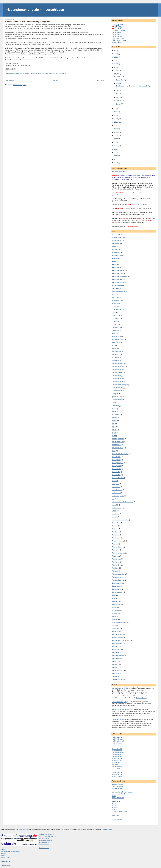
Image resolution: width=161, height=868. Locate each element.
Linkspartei (116, 484)
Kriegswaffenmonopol (140, 175)
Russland (115, 568)
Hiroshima (34, 73)
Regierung (115, 556)
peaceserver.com (118, 745)
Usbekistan (116, 628)
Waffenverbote (117, 658)
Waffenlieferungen (118, 655)
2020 (116, 64)
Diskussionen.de (117, 772)
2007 (116, 139)
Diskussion (116, 331)
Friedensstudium (117, 382)
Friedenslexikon (117, 373)
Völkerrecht (62, 73)
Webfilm (115, 661)
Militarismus (116, 493)
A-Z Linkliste (116, 234)
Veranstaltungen (117, 634)
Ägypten (115, 249)
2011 (116, 125)
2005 (116, 146)
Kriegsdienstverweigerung (121, 454)
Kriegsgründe (116, 466)
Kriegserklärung (117, 759)
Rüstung (115, 571)
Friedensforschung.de (119, 702)
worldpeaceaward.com (45, 840)
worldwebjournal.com (45, 838)
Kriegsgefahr (116, 460)
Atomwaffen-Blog (118, 749)
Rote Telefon (116, 565)
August (119, 83)
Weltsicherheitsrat (118, 670)
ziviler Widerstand (118, 679)
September (120, 80)
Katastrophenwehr (118, 439)
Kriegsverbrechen (47, 73)
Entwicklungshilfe (118, 340)
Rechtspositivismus (118, 553)
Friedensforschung (118, 370)
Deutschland (116, 321)
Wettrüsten (116, 673)
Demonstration (117, 315)
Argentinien (116, 258)
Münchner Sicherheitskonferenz (123, 502)
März (118, 97)
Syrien (114, 607)
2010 (116, 129)
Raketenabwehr (117, 547)
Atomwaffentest (117, 279)
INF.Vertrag (116, 415)
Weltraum (115, 664)
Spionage (115, 601)
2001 (116, 159)
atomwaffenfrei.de (118, 798)
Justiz (114, 436)
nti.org (114, 796)
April (118, 94)
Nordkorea (115, 514)
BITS (114, 294)
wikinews (115, 676)
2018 (116, 71)
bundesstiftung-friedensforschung (123, 792)
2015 (116, 112)
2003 (116, 152)
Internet (114, 418)
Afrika (114, 246)
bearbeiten (115, 288)
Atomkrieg (115, 264)
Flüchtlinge (116, 358)
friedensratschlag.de (119, 794)
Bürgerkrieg (116, 303)
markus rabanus (107, 829)
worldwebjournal (117, 739)
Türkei (114, 616)
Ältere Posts (100, 81)
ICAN (114, 409)
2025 (116, 50)
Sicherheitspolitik (118, 592)
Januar (119, 104)
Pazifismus (116, 532)
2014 (116, 115)
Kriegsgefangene (118, 463)
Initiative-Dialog (117, 42)
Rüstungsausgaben (118, 574)
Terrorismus (116, 610)
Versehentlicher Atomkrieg (121, 640)
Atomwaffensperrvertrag (120, 276)
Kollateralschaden (118, 442)
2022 (116, 57)
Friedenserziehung (118, 367)
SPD (113, 598)
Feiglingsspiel (116, 352)
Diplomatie (115, 328)
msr (54, 73)
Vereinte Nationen (118, 637)
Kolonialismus (117, 445)
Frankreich (115, 361)
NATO (114, 511)
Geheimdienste (117, 391)
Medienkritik (116, 487)
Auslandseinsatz (117, 285)
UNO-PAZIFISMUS (118, 30)
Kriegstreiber (116, 475)
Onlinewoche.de (5, 865)
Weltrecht (115, 667)
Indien (114, 412)
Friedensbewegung (118, 364)
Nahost (114, 505)
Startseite (55, 81)
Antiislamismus (117, 255)
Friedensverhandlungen (120, 385)
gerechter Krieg (117, 397)
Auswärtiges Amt (118, 786)
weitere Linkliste (117, 819)
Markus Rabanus (120, 171)
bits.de (114, 806)
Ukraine (115, 619)
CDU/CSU (115, 306)
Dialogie (115, 325)
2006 (116, 142)
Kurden (114, 481)
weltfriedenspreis (118, 743)
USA (57, 73)
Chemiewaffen (117, 309)
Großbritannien (117, 400)
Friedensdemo (117, 36)
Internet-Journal (117, 774)
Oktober (119, 77)
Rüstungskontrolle (118, 580)
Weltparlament (117, 788)
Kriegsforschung (117, 761)
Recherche (116, 550)
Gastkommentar (117, 388)
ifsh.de (114, 804)
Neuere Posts (9, 81)
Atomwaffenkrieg (14, 73)
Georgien (115, 394)
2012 (116, 122)
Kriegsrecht (116, 472)
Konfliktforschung (118, 448)
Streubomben (116, 604)
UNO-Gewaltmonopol (119, 622)
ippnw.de (115, 808)
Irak (113, 424)
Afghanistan (116, 243)
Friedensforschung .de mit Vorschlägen (34, 10)
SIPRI (114, 595)
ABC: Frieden (116, 40)
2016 (116, 109)
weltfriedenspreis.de (45, 842)
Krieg (114, 451)
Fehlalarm (115, 349)
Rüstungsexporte (118, 577)
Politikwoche (116, 538)
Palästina (115, 529)
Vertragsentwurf (117, 643)
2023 (116, 54)
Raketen (115, 544)
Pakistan (115, 526)
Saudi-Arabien (117, 583)
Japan (39, 73)
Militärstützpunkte (118, 496)
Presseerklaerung (118, 541)
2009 (116, 132)
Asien (114, 261)
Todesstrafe (116, 613)
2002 (116, 156)
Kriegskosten (116, 469)
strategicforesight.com (119, 812)
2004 (116, 149)
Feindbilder (116, 355)
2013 (116, 119)
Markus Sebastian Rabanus (121, 688)
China (114, 312)
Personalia (115, 535)
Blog (124, 40)
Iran (113, 427)
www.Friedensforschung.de (47, 834)
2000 (116, 163)
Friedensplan (116, 376)
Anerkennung (116, 252)
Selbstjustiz (116, 586)
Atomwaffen (116, 267)
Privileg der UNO (24, 829)
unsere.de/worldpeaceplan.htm (48, 836)
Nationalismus (117, 508)
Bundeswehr (116, 300)
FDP (113, 346)
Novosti (114, 517)
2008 (116, 136)
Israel (114, 430)
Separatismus (116, 589)
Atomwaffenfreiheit (118, 270)
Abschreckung (117, 240)
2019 (116, 67)
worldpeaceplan (117, 737)
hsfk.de (3, 850)
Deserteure (116, 318)
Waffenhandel (117, 652)
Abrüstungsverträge (118, 237)
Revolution (115, 562)
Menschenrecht (117, 490)
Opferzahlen (116, 523)
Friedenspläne (117, 32)
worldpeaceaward (118, 741)
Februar (119, 101)
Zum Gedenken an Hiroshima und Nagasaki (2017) (27, 22)
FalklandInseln (117, 343)
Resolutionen (116, 559)
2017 (116, 74)
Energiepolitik (116, 337)
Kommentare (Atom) (20, 85)
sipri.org (115, 810)
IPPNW (114, 421)
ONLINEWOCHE (118, 24)
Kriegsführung (117, 457)
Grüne (114, 403)
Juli (117, 90)
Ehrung (114, 334)
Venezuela (115, 631)
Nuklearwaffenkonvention (120, 520)
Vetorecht (115, 646)
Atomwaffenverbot (25, 73)
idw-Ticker (115, 815)
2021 (116, 60)
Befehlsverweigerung (119, 291)
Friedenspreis (116, 34)
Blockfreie (115, 297)
